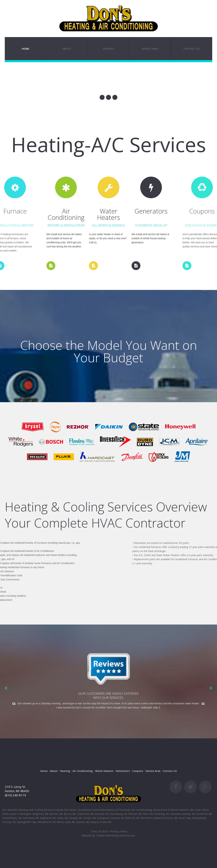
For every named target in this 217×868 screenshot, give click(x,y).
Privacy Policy (119, 831)
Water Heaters (104, 771)
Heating (65, 771)
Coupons (138, 771)
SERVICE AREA (150, 49)
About (67, 49)
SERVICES (108, 49)
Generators (123, 771)
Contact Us (192, 49)
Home (26, 49)
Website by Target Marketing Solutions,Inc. (109, 835)
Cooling (39, 810)
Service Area (153, 771)
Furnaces (125, 810)
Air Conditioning (83, 771)
